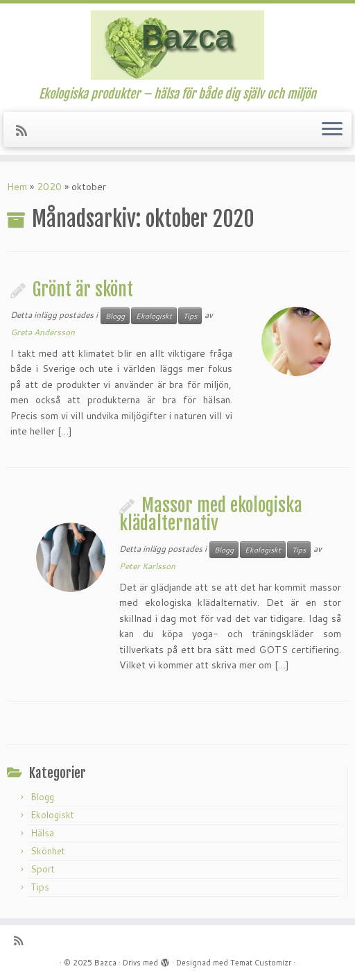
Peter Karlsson (147, 566)
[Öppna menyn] (332, 130)
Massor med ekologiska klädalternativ (211, 514)
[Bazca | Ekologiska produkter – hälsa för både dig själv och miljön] (177, 45)
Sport (43, 869)
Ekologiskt (154, 316)
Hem (17, 187)
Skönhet (48, 851)
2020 (49, 187)
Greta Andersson (43, 332)
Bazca (105, 963)
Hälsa (42, 833)
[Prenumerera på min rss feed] (26, 130)
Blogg (115, 316)
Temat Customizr (261, 963)
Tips (190, 316)
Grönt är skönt (83, 289)
